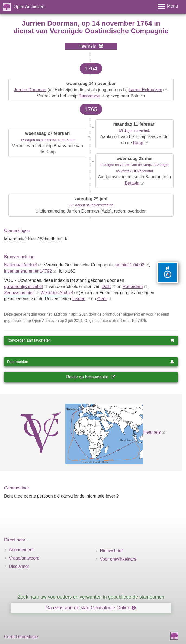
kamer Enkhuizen (146, 90)
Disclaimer (19, 566)
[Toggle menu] (168, 7)
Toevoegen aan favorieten (91, 340)
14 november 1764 (122, 23)
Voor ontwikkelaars (118, 559)
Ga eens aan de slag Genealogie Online (91, 608)
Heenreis (152, 432)
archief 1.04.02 (130, 265)
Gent (102, 299)
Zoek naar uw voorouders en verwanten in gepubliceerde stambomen (91, 597)
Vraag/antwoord (24, 558)
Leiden (79, 299)
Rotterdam (133, 287)
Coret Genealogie (21, 637)
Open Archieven (29, 7)
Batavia (132, 183)
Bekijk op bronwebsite (91, 377)
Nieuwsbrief (111, 551)
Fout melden (91, 362)
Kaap (138, 143)
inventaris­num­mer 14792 (28, 271)
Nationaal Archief (20, 265)
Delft (106, 287)
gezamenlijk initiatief (23, 287)
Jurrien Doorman (30, 90)
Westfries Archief (57, 293)
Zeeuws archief (19, 293)
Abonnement (21, 550)
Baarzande (89, 96)
